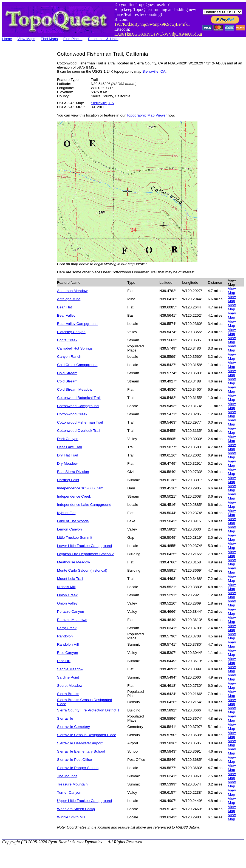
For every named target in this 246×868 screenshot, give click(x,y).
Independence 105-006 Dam (80, 488)
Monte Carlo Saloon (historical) (82, 570)
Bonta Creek (67, 340)
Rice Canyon (67, 653)
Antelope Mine (69, 299)
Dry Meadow (67, 463)
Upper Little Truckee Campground (84, 801)
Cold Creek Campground (77, 365)
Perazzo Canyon (71, 612)
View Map (232, 291)
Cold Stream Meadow (75, 389)
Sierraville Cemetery (73, 727)
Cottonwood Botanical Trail (79, 398)
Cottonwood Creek (72, 414)
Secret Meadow (70, 686)
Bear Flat (64, 307)
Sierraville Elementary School (81, 751)
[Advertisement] (24, 133)
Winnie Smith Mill (71, 817)
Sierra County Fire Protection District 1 (88, 710)
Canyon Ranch (69, 357)
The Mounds (67, 776)
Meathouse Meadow (73, 562)
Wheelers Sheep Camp (76, 809)
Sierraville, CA (154, 71)
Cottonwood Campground (78, 406)
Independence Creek (74, 496)
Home (7, 39)
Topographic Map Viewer (146, 115)
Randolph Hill (68, 644)
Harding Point (68, 480)
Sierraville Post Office (74, 760)
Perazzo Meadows (72, 620)
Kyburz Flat (66, 513)
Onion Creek (67, 595)
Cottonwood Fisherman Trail (80, 422)
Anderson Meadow (72, 291)
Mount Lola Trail (70, 579)
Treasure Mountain (72, 784)
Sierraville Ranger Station (78, 768)
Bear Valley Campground (77, 324)
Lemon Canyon (69, 529)
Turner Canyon (69, 792)
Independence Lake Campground (84, 505)
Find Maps (49, 39)
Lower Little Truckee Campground (84, 546)
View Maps (26, 39)
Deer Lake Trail (69, 447)
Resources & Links (103, 39)
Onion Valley (67, 603)
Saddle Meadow (70, 669)
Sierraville (65, 718)
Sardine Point (68, 677)
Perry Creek (67, 628)
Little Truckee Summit (75, 537)
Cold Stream (67, 373)
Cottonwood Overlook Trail (79, 431)
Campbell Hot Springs (75, 348)
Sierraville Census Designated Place (87, 735)
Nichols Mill (66, 587)
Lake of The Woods (73, 521)
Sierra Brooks (68, 694)
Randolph (65, 636)
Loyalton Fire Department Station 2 (85, 554)
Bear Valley (66, 315)
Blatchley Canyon (71, 332)
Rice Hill (64, 661)
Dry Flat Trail (67, 455)
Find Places (73, 39)
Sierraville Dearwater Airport (80, 743)
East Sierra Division (73, 472)
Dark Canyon (68, 439)
